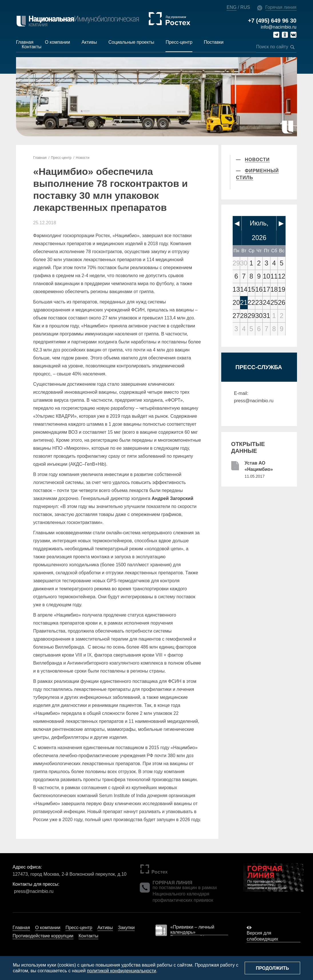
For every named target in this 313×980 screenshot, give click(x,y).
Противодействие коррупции (43, 936)
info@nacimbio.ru (279, 27)
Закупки (126, 927)
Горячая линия (281, 7)
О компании (57, 42)
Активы (89, 42)
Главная (25, 42)
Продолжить (272, 968)
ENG (232, 7)
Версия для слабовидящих (262, 936)
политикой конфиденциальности (121, 971)
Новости (81, 158)
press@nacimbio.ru (254, 401)
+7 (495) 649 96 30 (272, 21)
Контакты (32, 47)
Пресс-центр (179, 42)
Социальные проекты (131, 42)
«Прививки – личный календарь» (192, 929)
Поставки (214, 42)
